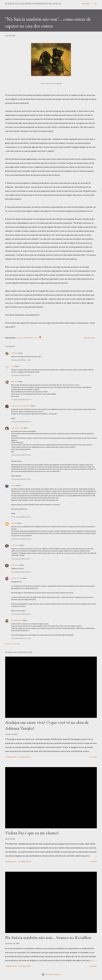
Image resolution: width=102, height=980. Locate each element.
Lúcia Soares (15, 545)
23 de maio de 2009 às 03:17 (21, 559)
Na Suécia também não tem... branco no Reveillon (48, 937)
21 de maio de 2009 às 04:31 (21, 422)
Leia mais (93, 757)
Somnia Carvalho (17, 578)
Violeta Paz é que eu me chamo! (32, 833)
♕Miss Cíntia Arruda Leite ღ (21, 406)
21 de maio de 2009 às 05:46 (21, 455)
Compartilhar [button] (89, 338)
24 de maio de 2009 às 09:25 (21, 614)
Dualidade (15, 353)
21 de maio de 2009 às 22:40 (21, 539)
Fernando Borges (17, 620)
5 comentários (24, 757)
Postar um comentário (13, 644)
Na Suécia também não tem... (26, 338)
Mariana (14, 523)
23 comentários (24, 966)
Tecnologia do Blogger (51, 974)
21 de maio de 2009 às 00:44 (21, 375)
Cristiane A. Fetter (17, 428)
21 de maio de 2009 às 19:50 (21, 479)
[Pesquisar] (86, 4)
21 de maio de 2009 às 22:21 (21, 517)
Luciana (14, 485)
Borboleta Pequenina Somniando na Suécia (33, 4)
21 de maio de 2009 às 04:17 (21, 399)
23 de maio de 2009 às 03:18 (21, 572)
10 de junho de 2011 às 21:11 (21, 638)
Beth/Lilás (15, 381)
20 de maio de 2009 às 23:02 (21, 360)
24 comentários (24, 862)
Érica (13, 366)
